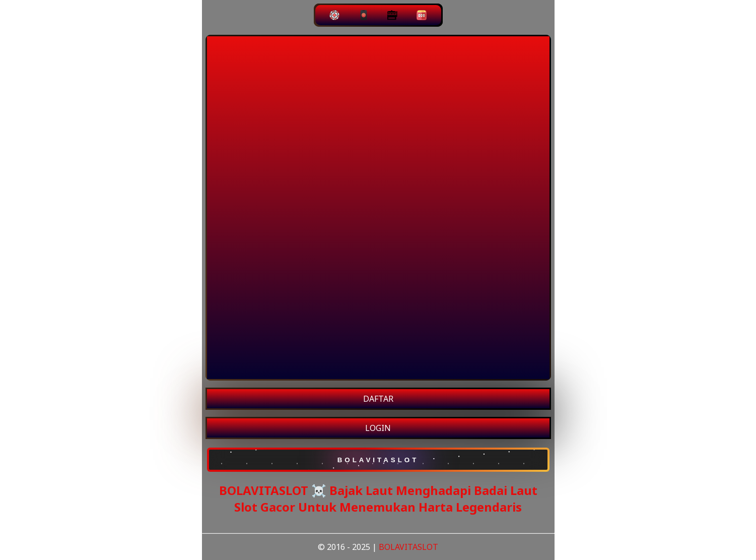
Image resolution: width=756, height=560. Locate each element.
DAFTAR (378, 399)
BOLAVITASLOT (408, 547)
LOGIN (378, 428)
